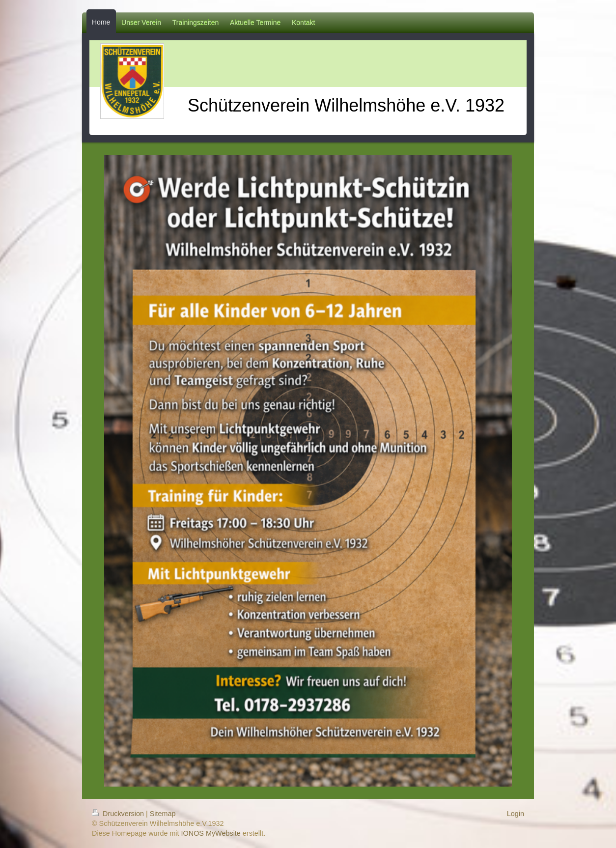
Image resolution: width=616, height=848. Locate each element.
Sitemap (163, 814)
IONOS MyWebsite (211, 833)
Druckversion (119, 814)
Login (516, 814)
